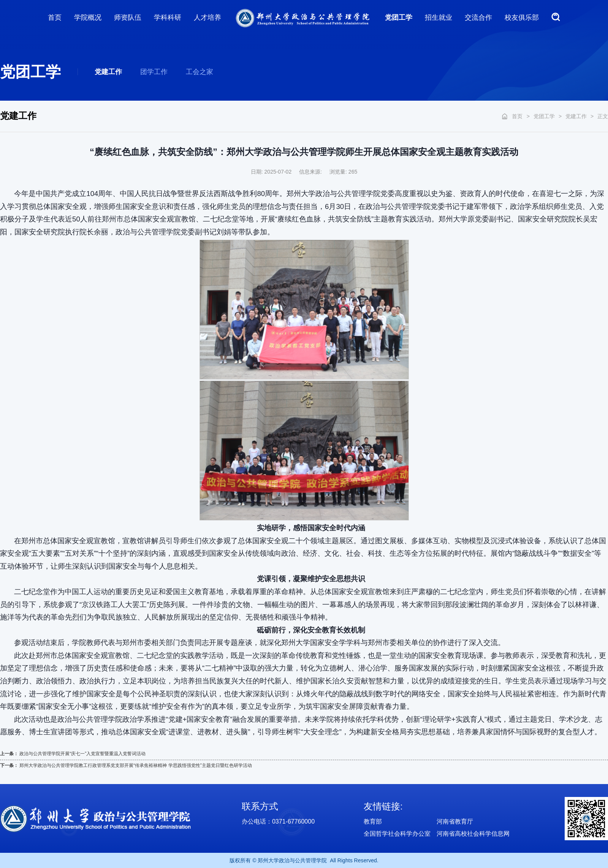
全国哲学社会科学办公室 (397, 834)
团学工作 (154, 72)
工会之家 (199, 72)
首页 (55, 17)
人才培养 (207, 17)
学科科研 (168, 17)
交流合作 (478, 17)
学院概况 (88, 17)
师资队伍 (128, 17)
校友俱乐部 (522, 17)
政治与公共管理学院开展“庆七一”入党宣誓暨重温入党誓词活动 (82, 754)
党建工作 (108, 72)
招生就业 (439, 17)
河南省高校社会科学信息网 (473, 834)
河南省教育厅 (455, 821)
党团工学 (399, 17)
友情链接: (383, 806)
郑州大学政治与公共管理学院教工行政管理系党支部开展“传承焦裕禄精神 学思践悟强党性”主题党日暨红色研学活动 (135, 765)
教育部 (373, 821)
